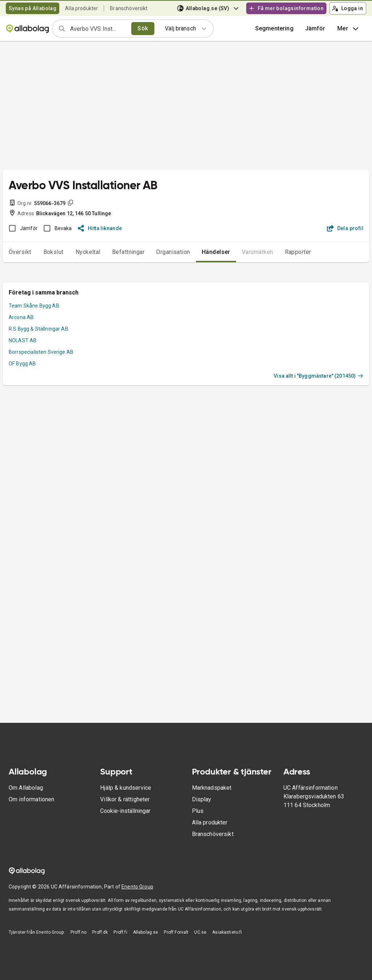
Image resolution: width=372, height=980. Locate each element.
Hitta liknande (100, 228)
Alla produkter (82, 8)
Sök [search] (143, 28)
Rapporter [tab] (298, 252)
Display (202, 799)
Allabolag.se (146, 932)
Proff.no (78, 932)
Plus (198, 811)
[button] (315, 29)
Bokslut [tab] (54, 252)
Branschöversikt (129, 8)
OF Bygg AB (22, 364)
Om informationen (31, 799)
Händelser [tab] (216, 252)
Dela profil (345, 228)
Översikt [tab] (20, 252)
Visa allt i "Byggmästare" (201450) (318, 376)
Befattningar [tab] (129, 252)
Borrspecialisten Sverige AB (41, 352)
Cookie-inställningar (125, 811)
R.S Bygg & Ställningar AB (39, 329)
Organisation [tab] (173, 252)
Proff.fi (120, 932)
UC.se (200, 932)
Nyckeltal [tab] (88, 252)
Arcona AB (21, 317)
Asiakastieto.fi (227, 932)
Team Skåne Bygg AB (34, 306)
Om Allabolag (26, 788)
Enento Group (137, 887)
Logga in (347, 8)
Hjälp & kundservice (126, 788)
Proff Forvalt (176, 932)
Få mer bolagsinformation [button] (286, 8)
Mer (349, 29)
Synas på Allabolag (33, 8)
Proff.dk (100, 932)
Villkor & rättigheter (125, 799)
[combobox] (98, 29)
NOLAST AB (23, 340)
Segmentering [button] (274, 28)
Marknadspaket (212, 788)
